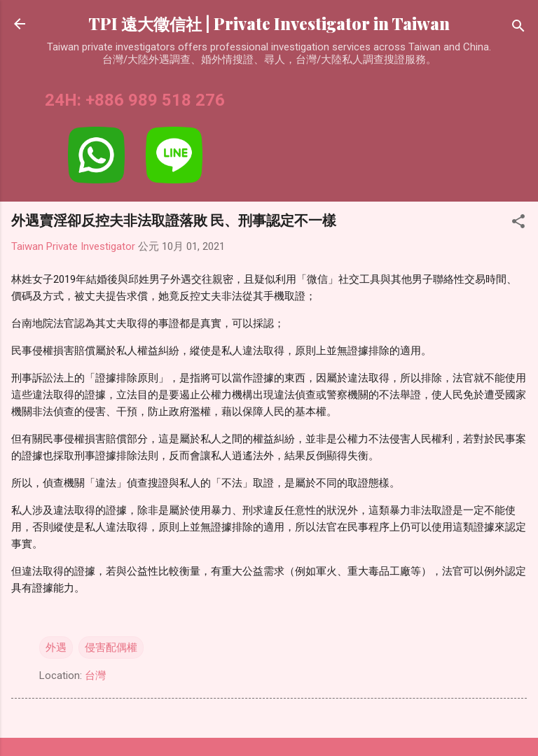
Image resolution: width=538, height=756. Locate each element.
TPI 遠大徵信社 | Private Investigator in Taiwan (269, 23)
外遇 (56, 647)
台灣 (95, 675)
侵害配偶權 (111, 647)
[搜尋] (518, 28)
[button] (518, 224)
